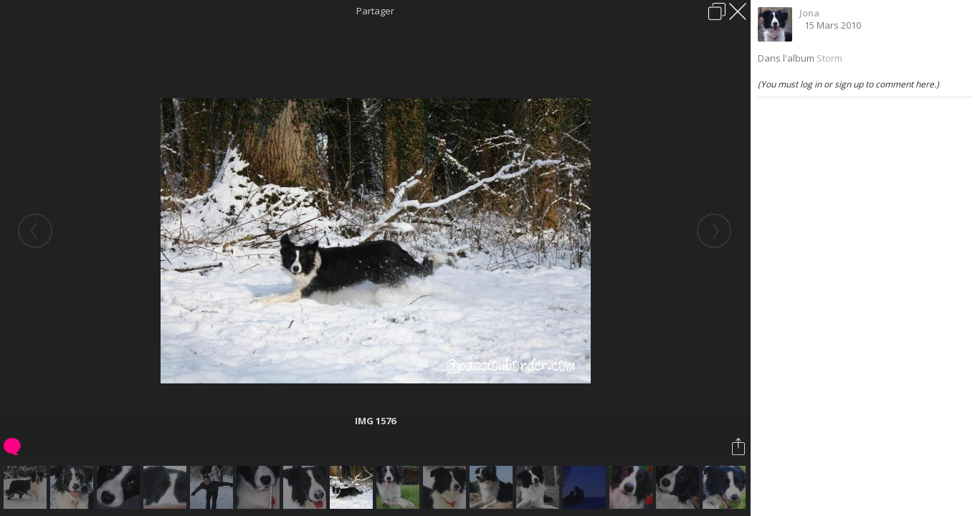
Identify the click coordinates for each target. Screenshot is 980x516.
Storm (829, 58)
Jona (809, 13)
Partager (375, 11)
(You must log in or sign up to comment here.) (848, 84)
